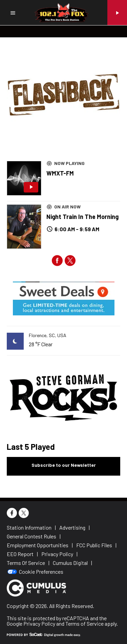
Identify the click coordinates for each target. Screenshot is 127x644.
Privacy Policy (39, 623)
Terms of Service (84, 623)
